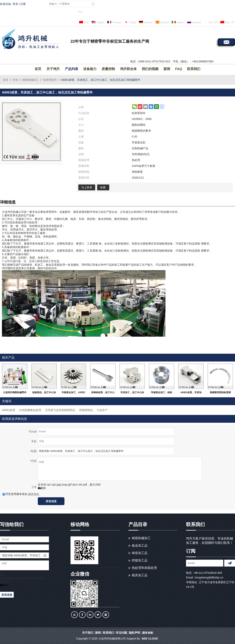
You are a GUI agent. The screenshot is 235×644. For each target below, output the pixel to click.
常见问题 (121, 633)
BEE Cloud (150, 639)
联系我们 (194, 69)
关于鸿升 (53, 69)
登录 (15, 4)
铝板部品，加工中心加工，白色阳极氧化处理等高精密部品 (44, 393)
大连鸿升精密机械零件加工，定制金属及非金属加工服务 (15, 393)
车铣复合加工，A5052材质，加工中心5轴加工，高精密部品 (73, 393)
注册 (23, 4)
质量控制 (108, 69)
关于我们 (88, 633)
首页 (38, 69)
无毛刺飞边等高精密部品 (60, 410)
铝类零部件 (50, 80)
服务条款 (34, 494)
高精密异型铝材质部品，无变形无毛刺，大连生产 (220, 393)
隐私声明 (135, 633)
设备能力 (90, 69)
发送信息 (51, 501)
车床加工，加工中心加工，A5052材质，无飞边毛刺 (132, 393)
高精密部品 (86, 410)
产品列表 (71, 69)
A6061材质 (9, 410)
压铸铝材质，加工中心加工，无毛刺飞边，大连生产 (103, 393)
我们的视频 (150, 69)
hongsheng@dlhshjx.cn (209, 577)
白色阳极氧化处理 (30, 410)
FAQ (179, 69)
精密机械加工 (31, 80)
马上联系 (87, 187)
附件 (42, 488)
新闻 (167, 69)
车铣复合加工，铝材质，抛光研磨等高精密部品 (162, 393)
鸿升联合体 (128, 69)
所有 (15, 80)
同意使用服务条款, (21, 494)
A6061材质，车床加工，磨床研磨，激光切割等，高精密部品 (191, 393)
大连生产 (102, 410)
